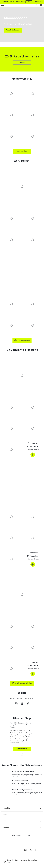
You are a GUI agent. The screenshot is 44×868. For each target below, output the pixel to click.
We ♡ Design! (22, 161)
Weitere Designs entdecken (22, 683)
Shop (22, 815)
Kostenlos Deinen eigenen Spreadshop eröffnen (20, 862)
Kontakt (22, 828)
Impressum (28, 836)
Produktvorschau (22, 79)
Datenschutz (16, 836)
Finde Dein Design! (13, 30)
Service (22, 821)
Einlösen (29, 2)
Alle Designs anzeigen (22, 340)
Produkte (22, 808)
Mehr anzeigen (22, 151)
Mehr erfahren (22, 749)
